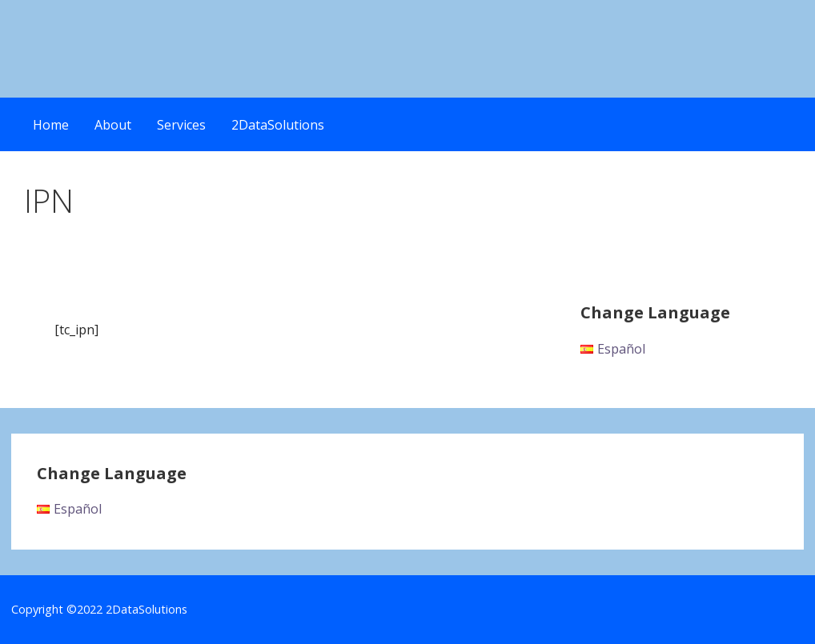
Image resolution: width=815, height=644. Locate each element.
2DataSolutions (278, 125)
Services (181, 125)
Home (51, 125)
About (113, 125)
